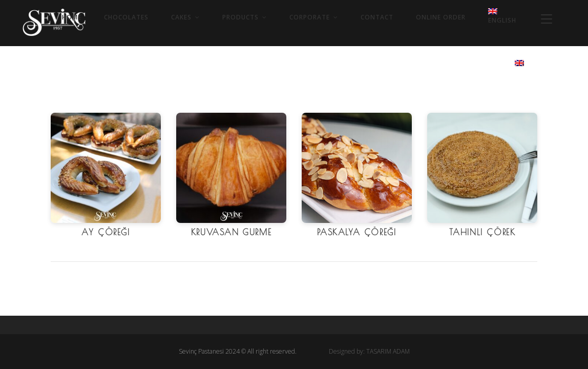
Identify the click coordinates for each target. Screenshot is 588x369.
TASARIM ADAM (388, 351)
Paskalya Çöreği (356, 232)
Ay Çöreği (106, 232)
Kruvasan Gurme (231, 232)
